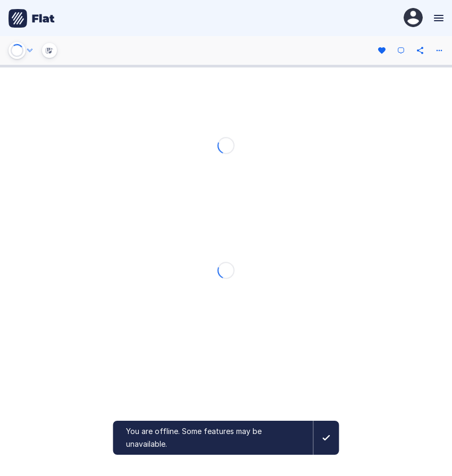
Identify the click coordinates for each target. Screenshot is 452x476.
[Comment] (401, 50)
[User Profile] (413, 18)
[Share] (420, 50)
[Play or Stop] (17, 50)
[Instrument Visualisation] (49, 50)
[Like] (382, 50)
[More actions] (439, 50)
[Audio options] (30, 50)
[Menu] (437, 18)
